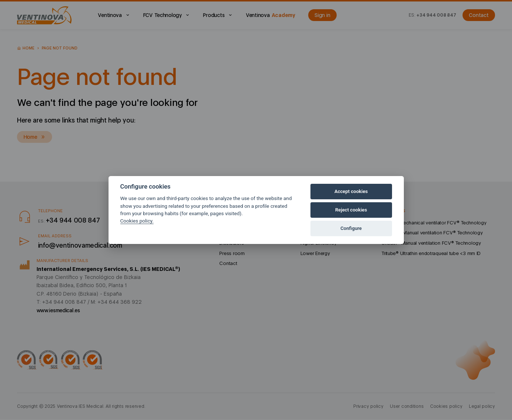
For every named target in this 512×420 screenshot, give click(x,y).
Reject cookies (351, 210)
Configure (351, 228)
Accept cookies (351, 191)
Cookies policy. (137, 221)
